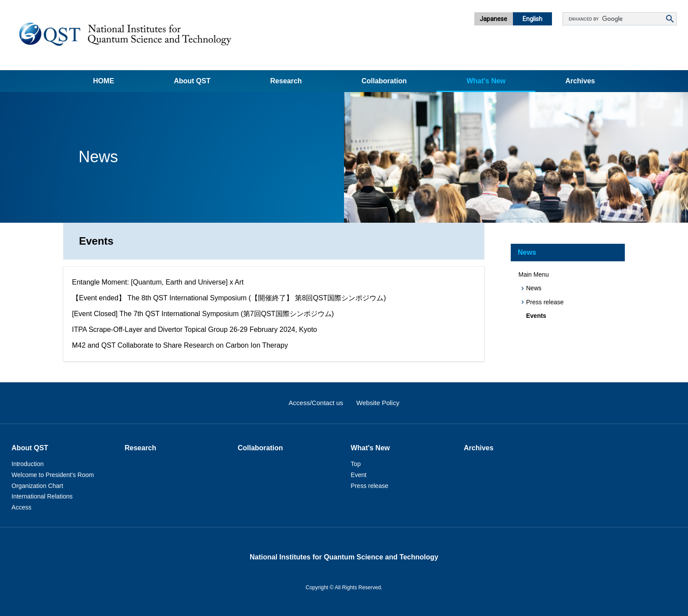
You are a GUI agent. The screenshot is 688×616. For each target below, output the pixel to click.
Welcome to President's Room (53, 475)
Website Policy (378, 403)
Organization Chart (37, 486)
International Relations (42, 496)
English (532, 19)
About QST (192, 81)
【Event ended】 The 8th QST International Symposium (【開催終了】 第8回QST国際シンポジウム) (229, 298)
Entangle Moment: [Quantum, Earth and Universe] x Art (158, 282)
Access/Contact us (316, 403)
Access (21, 507)
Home (104, 81)
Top (356, 464)
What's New (486, 81)
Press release (545, 302)
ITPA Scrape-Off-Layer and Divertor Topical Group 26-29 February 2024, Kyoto (195, 329)
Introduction (27, 464)
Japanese (493, 19)
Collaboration (384, 81)
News (527, 252)
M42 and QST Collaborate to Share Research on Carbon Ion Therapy (180, 345)
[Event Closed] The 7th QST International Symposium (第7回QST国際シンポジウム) (203, 314)
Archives (580, 81)
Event (358, 475)
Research (286, 81)
